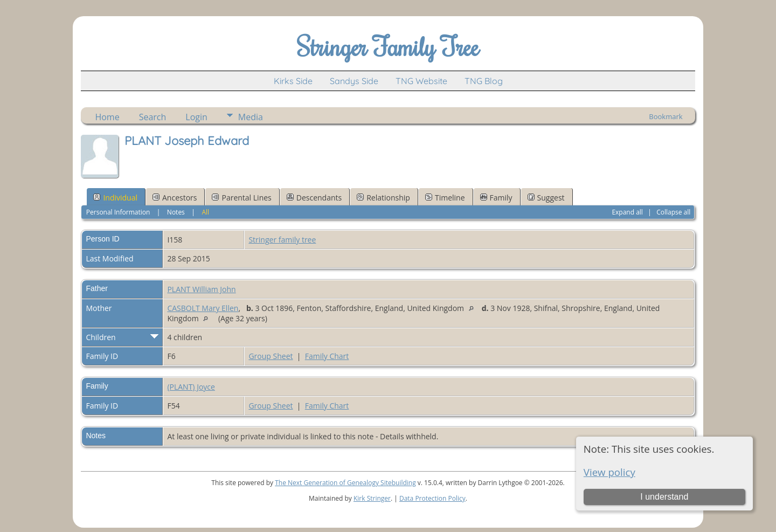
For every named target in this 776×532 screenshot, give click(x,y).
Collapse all (673, 212)
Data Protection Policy (432, 498)
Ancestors (175, 198)
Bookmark (666, 116)
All (205, 212)
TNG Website (421, 81)
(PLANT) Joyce (191, 387)
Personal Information (118, 212)
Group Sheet (271, 356)
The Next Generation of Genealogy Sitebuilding (345, 483)
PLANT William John (201, 289)
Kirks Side (293, 81)
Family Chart (327, 356)
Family (496, 198)
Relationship (383, 198)
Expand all (627, 212)
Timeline (445, 198)
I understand (664, 497)
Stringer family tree (282, 240)
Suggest (546, 198)
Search (153, 117)
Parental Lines (241, 198)
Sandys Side (354, 81)
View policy (609, 472)
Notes (176, 212)
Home (107, 117)
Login (196, 117)
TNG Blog (484, 81)
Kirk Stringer (372, 498)
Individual (115, 198)
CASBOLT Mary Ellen (203, 308)
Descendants (314, 198)
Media (251, 117)
